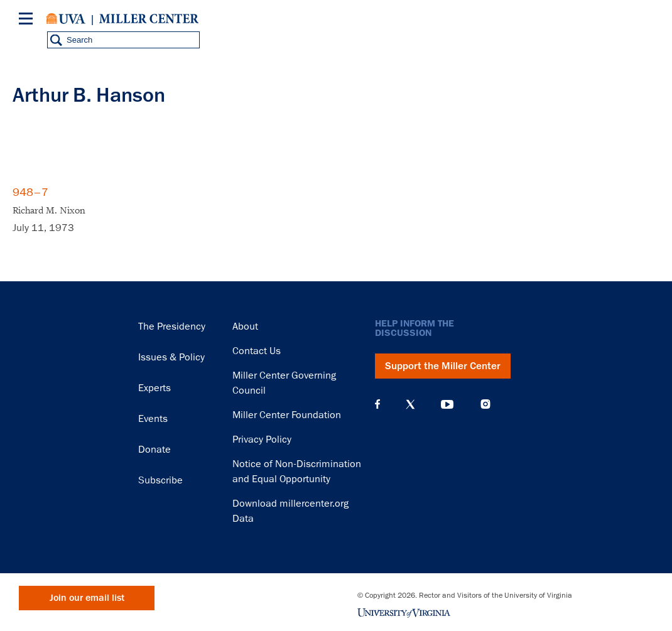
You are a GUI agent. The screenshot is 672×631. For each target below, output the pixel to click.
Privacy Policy (262, 440)
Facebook (377, 404)
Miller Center (149, 19)
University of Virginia (66, 19)
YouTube (447, 404)
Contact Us (257, 351)
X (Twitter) (410, 404)
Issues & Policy (171, 357)
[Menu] (28, 20)
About (245, 326)
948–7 (30, 192)
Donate (154, 450)
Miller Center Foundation (287, 415)
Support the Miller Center (443, 366)
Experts (154, 388)
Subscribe (160, 480)
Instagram (485, 404)
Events (153, 419)
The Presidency (172, 326)
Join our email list (87, 598)
